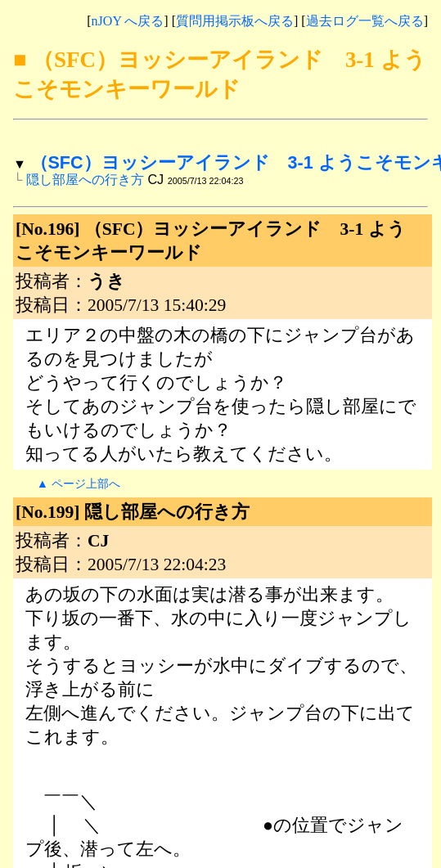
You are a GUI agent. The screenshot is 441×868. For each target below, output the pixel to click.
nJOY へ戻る (128, 21)
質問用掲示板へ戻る (235, 21)
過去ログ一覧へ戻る (365, 21)
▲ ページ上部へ (79, 483)
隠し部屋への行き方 (85, 179)
